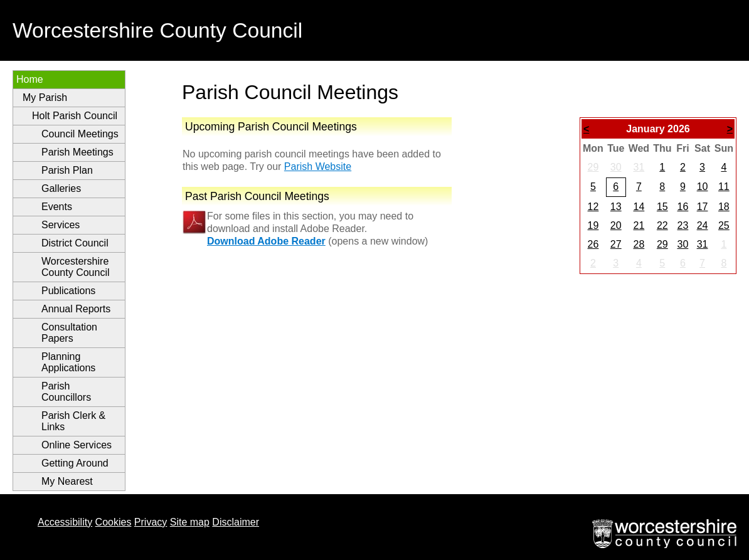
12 (593, 207)
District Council (75, 243)
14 (639, 207)
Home (30, 79)
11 (724, 187)
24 (703, 225)
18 (724, 207)
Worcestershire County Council (76, 267)
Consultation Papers (69, 333)
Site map (190, 522)
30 (616, 167)
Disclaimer (236, 522)
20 (616, 225)
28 (639, 244)
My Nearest (67, 481)
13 (616, 207)
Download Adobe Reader (266, 241)
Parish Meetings (77, 152)
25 (724, 225)
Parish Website (318, 166)
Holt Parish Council (75, 116)
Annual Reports (76, 309)
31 (639, 167)
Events (57, 207)
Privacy (151, 522)
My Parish (45, 98)
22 (662, 225)
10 (703, 187)
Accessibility (65, 522)
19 (593, 225)
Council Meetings (80, 134)
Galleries (61, 188)
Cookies (114, 522)
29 (593, 167)
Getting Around (75, 463)
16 (683, 207)
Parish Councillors (66, 392)
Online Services (77, 445)
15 (662, 207)
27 (616, 244)
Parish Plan (67, 170)
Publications (68, 291)
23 (683, 225)
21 (639, 225)
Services (61, 225)
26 (593, 244)
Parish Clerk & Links (73, 421)
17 (703, 207)
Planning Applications (68, 362)
